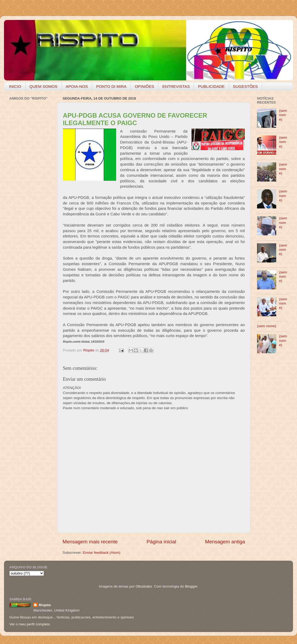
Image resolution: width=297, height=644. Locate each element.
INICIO (15, 86)
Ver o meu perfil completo (30, 624)
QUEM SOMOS (44, 86)
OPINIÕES (145, 86)
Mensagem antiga (225, 542)
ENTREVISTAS (176, 86)
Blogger (191, 586)
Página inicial (161, 542)
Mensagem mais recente (90, 542)
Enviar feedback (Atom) (102, 553)
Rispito (45, 605)
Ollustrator (144, 586)
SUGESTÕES (245, 86)
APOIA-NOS (77, 86)
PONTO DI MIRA (111, 86)
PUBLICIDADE (211, 86)
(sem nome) (283, 115)
